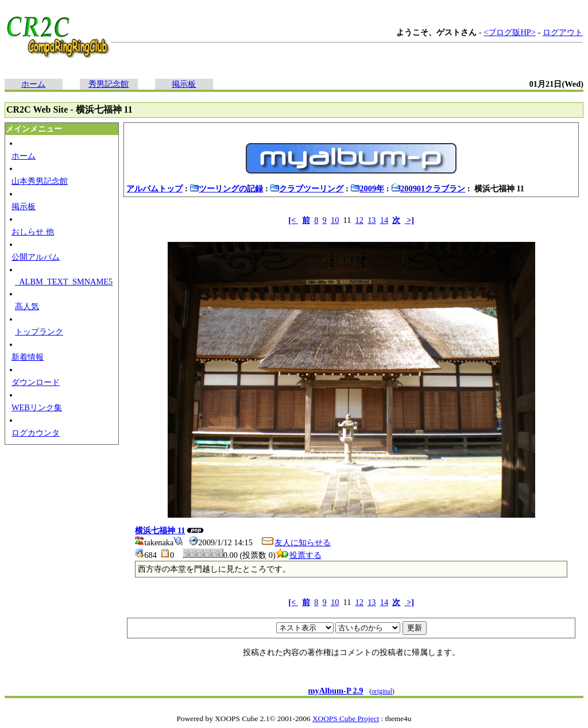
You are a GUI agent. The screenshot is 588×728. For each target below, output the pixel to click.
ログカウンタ (36, 433)
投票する (299, 555)
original (382, 691)
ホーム (33, 84)
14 (384, 220)
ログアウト (563, 32)
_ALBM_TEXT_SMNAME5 (64, 282)
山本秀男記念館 (40, 181)
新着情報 (28, 357)
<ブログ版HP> (510, 32)
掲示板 (184, 84)
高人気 (27, 306)
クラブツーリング (307, 188)
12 (359, 220)
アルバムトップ (154, 188)
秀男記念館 (109, 84)
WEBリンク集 (37, 407)
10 (335, 220)
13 (372, 220)
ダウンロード (36, 382)
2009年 (367, 188)
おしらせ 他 (33, 232)
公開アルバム (36, 257)
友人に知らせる (296, 542)
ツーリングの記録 (226, 188)
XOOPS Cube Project (346, 719)
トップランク (39, 332)
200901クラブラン (428, 188)
